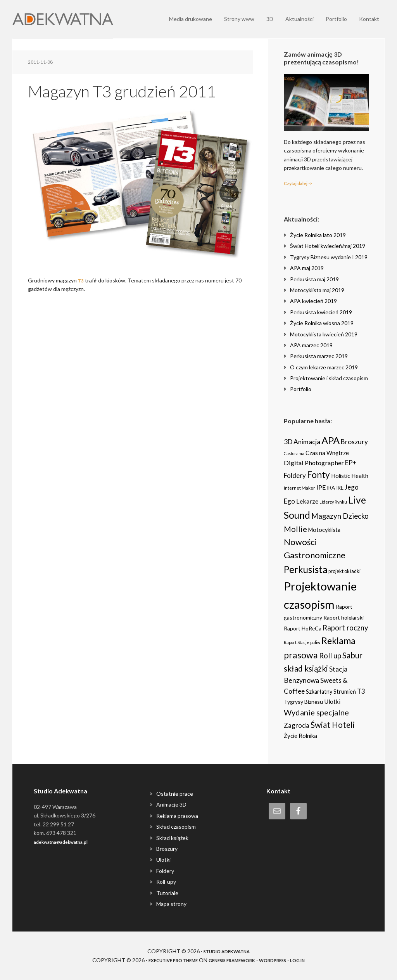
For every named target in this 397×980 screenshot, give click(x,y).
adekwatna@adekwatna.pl (68, 842)
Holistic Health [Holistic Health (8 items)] (350, 476)
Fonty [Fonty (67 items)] (318, 475)
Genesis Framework (234, 960)
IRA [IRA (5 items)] (331, 488)
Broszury (167, 849)
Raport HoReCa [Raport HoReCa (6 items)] (303, 628)
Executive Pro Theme (161, 960)
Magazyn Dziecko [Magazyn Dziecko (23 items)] (340, 516)
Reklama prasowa (177, 816)
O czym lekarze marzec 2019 (324, 367)
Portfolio (301, 389)
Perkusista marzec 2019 (319, 356)
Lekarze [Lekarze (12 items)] (307, 501)
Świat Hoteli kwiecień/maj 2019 (328, 246)
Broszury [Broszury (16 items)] (354, 442)
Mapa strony (171, 904)
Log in (315, 960)
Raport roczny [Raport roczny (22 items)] (345, 628)
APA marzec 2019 (311, 345)
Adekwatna (63, 19)
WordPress (285, 960)
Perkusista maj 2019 (314, 279)
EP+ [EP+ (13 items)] (351, 463)
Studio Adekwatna (227, 951)
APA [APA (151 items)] (331, 440)
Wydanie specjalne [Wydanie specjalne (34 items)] (316, 712)
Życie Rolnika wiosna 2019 (322, 323)
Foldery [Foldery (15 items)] (295, 475)
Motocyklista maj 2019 (317, 290)
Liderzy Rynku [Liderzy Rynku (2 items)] (333, 502)
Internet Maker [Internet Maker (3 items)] (299, 488)
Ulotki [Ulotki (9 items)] (332, 701)
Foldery (165, 871)
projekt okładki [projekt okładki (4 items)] (344, 571)
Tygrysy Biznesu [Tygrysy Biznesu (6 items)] (303, 702)
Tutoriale (167, 893)
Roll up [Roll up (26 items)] (330, 655)
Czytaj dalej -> (302, 183)
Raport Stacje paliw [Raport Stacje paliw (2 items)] (302, 642)
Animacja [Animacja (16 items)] (307, 442)
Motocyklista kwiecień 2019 (324, 334)
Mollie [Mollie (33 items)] (295, 529)
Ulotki (163, 860)
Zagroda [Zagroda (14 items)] (297, 725)
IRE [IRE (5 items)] (340, 488)
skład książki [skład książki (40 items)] (306, 668)
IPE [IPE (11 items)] (321, 487)
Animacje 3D (171, 804)
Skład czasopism (176, 827)
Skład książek (172, 838)
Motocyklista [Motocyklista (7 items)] (324, 530)
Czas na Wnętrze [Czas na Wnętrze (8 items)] (327, 453)
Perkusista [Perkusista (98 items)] (306, 569)
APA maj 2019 (307, 268)
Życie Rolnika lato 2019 (318, 235)
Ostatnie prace (175, 794)
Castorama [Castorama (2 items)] (294, 453)
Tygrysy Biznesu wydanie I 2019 (329, 257)
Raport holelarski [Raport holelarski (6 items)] (343, 617)
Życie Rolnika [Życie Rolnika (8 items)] (300, 736)
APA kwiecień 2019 (313, 301)
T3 (81, 280)
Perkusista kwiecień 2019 (321, 312)
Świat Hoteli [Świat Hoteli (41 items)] (333, 725)
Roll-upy (166, 882)
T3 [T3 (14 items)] (361, 691)
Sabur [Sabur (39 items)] (352, 655)
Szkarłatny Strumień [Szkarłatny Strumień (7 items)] (331, 692)
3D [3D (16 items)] (288, 442)
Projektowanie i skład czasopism (329, 378)
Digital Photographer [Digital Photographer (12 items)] (314, 463)
